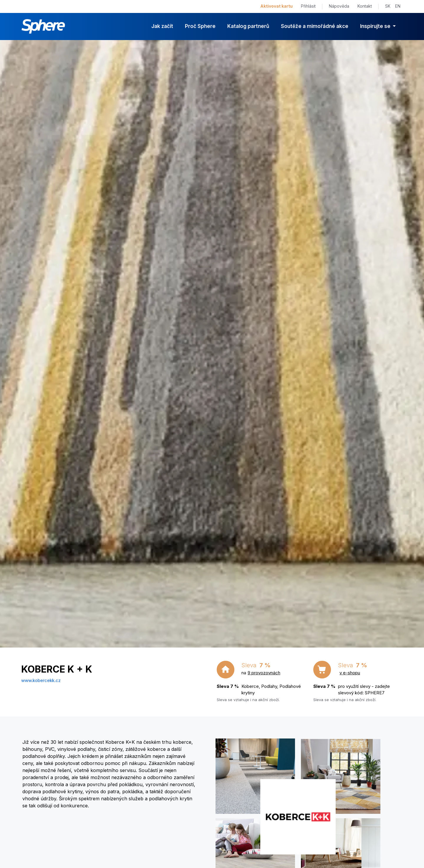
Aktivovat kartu (276, 6)
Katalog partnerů (248, 26)
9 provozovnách (264, 673)
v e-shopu (350, 673)
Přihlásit (308, 6)
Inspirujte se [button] (376, 26)
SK (388, 6)
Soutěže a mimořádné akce (315, 26)
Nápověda (339, 6)
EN (398, 6)
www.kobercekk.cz (41, 680)
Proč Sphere (200, 26)
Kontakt (365, 6)
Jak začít (162, 26)
